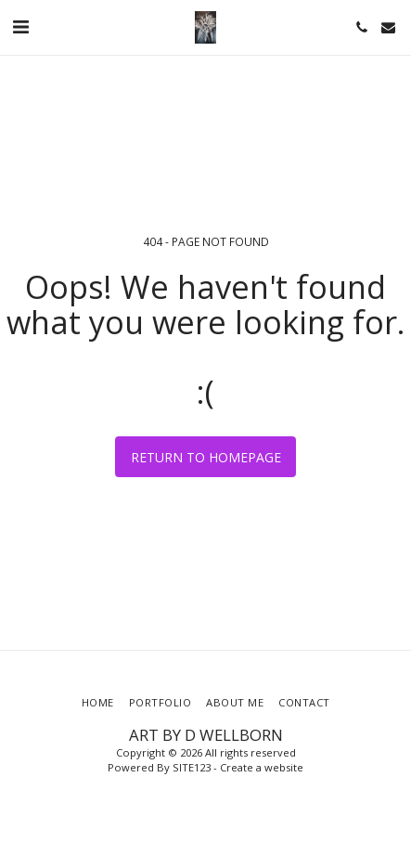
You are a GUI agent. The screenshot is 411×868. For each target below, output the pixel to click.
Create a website (262, 767)
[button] (20, 26)
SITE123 (192, 767)
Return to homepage (206, 457)
